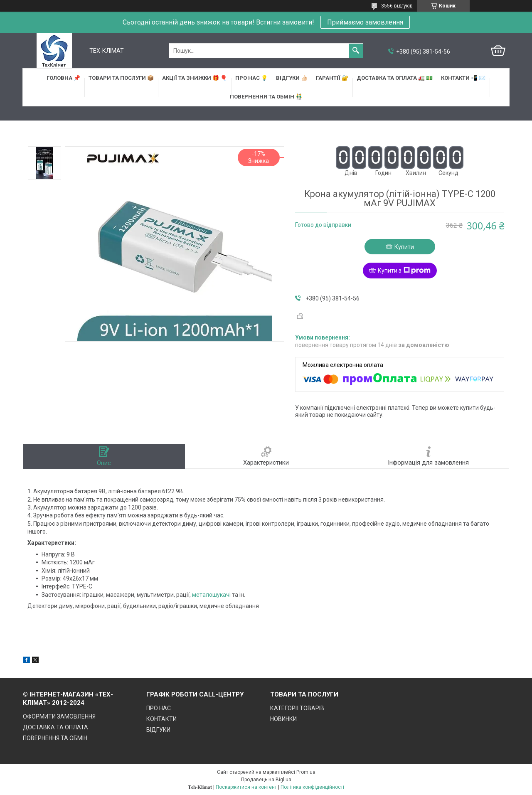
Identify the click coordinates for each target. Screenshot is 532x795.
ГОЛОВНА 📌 (63, 78)
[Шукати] (356, 51)
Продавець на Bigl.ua (266, 780)
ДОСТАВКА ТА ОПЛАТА (55, 727)
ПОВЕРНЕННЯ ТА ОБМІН (55, 738)
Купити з (404, 271)
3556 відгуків (397, 6)
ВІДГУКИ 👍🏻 (292, 78)
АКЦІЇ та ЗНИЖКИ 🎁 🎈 (195, 78)
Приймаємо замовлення (365, 22)
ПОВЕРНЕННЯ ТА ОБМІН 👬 (266, 97)
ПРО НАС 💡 (251, 78)
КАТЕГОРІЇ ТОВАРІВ (297, 708)
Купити (404, 247)
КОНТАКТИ (161, 719)
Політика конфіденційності (312, 787)
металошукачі (211, 595)
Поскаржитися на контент (246, 787)
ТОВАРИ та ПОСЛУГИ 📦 (121, 78)
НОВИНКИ (283, 719)
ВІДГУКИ (158, 730)
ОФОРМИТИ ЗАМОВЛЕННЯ (59, 716)
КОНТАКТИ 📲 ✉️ (463, 78)
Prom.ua (306, 772)
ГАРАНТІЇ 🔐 (332, 78)
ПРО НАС (159, 708)
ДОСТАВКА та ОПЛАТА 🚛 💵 (395, 78)
